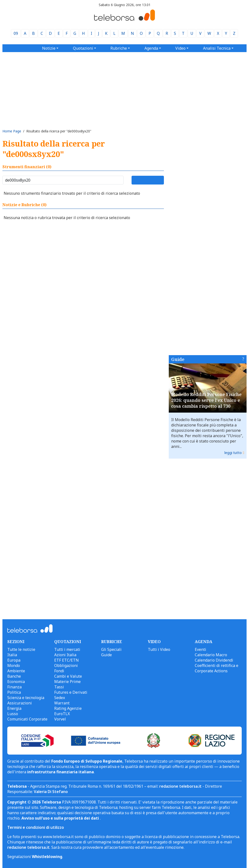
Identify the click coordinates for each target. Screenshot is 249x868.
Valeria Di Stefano (51, 792)
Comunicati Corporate (27, 719)
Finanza (14, 687)
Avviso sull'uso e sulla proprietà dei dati (61, 818)
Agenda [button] (151, 48)
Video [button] (180, 48)
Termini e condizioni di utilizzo (36, 827)
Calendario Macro (211, 655)
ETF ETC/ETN (67, 660)
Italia (12, 655)
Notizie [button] (49, 48)
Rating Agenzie (68, 708)
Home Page (12, 131)
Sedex (60, 698)
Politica (14, 692)
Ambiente (16, 671)
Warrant (62, 703)
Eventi (200, 649)
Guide (178, 359)
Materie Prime (67, 682)
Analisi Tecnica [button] (217, 48)
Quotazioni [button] (83, 48)
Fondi (59, 671)
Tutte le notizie (21, 649)
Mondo (14, 665)
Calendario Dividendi (214, 660)
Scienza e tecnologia (26, 698)
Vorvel (60, 719)
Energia (14, 708)
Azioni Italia (65, 655)
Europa (14, 660)
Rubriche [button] (119, 48)
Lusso (13, 714)
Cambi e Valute (68, 676)
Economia (16, 682)
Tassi (59, 687)
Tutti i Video (159, 649)
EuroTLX (62, 714)
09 (16, 33)
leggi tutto (233, 453)
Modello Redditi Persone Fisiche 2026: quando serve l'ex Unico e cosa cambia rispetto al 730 (206, 400)
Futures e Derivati (71, 692)
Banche (14, 676)
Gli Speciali (111, 649)
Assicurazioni (20, 703)
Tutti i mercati (67, 649)
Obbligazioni (66, 665)
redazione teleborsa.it (180, 786)
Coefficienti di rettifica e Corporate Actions (217, 668)
